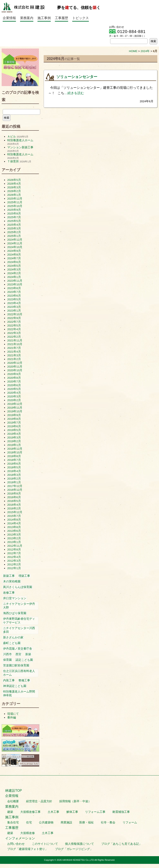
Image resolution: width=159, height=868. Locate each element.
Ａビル (12, 137)
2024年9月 (14, 251)
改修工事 (9, 593)
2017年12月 (15, 486)
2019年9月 (14, 415)
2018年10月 (15, 452)
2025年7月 (14, 217)
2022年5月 (14, 326)
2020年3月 (14, 396)
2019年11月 (15, 408)
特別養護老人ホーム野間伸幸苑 (19, 693)
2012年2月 (14, 564)
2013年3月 (14, 535)
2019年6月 (14, 426)
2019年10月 (15, 411)
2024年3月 (14, 270)
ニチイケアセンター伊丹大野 (19, 606)
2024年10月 (15, 247)
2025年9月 (14, 210)
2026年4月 (14, 184)
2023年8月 (14, 288)
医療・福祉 (87, 822)
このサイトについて (45, 844)
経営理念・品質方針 (39, 801)
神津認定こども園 (15, 686)
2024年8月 (14, 255)
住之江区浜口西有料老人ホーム (19, 673)
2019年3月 (14, 438)
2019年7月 (14, 423)
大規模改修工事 (30, 812)
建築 (10, 812)
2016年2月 (14, 508)
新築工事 (9, 576)
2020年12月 (15, 363)
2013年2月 (14, 538)
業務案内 (27, 18)
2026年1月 (14, 195)
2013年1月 (14, 542)
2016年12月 (15, 490)
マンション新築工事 (20, 147)
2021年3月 (14, 355)
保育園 (7, 660)
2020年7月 (14, 382)
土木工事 (53, 812)
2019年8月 (14, 419)
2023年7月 (14, 292)
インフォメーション (20, 838)
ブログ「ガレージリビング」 (74, 849)
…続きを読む (74, 93)
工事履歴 (61, 18)
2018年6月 (14, 464)
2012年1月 (14, 568)
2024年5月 (14, 266)
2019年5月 (14, 430)
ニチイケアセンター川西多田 (19, 630)
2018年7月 (14, 460)
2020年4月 (14, 393)
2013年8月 (14, 527)
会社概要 (13, 801)
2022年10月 (15, 314)
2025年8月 (14, 214)
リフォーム (130, 822)
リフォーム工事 (95, 812)
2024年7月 (14, 258)
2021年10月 (15, 344)
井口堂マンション (15, 598)
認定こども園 (24, 660)
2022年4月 (14, 329)
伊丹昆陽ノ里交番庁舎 (18, 649)
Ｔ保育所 (13, 161)
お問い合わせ (16, 844)
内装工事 (9, 680)
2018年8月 (14, 456)
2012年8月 (14, 550)
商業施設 (66, 822)
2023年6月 (14, 296)
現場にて (13, 714)
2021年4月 (14, 352)
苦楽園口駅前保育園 (16, 665)
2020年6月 (14, 385)
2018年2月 (14, 479)
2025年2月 (14, 232)
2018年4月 (14, 471)
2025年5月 (14, 221)
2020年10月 (15, 370)
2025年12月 (15, 199)
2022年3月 (14, 333)
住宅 (29, 822)
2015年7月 (14, 516)
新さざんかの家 (13, 637)
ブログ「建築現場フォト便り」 (28, 849)
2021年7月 (14, 348)
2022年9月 (14, 318)
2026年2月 (14, 191)
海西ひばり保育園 (15, 613)
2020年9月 (14, 374)
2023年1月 (14, 311)
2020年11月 (15, 367)
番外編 (12, 718)
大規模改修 (28, 833)
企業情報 (9, 18)
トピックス (81, 18)
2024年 (145, 51)
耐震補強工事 (121, 812)
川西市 (7, 654)
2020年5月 (14, 389)
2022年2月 (14, 337)
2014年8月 (14, 520)
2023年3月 (14, 307)
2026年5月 (14, 180)
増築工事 (24, 576)
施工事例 (44, 18)
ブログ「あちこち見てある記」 (122, 844)
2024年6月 (14, 262)
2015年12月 (15, 512)
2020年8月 (14, 378)
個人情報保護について (79, 844)
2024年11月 (15, 243)
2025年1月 (14, 236)
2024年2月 (14, 273)
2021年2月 (14, 359)
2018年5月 (14, 467)
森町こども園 (12, 643)
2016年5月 (14, 501)
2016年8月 (14, 494)
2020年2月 (14, 400)
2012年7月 (14, 553)
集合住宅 (13, 822)
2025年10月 (15, 206)
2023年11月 (15, 281)
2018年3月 (14, 475)
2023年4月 (14, 303)
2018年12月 (15, 449)
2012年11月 (15, 546)
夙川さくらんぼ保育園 (18, 587)
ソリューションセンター (77, 77)
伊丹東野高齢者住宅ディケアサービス (19, 621)
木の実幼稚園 (12, 581)
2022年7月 (14, 322)
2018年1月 (14, 482)
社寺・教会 (108, 822)
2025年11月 (15, 202)
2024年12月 (15, 240)
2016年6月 (14, 497)
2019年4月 (14, 434)
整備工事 (24, 680)
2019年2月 (14, 441)
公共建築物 (46, 822)
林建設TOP (14, 791)
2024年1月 (14, 277)
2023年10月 (15, 284)
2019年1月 (14, 445)
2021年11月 (15, 340)
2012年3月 (14, 561)
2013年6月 (14, 531)
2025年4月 (14, 225)
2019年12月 (15, 404)
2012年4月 (14, 557)
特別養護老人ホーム (20, 140)
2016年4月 (14, 505)
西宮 (18, 654)
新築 (28, 654)
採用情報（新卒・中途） (75, 801)
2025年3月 (14, 228)
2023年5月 (14, 299)
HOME (133, 51)
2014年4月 (14, 523)
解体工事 (72, 812)
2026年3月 (14, 187)
